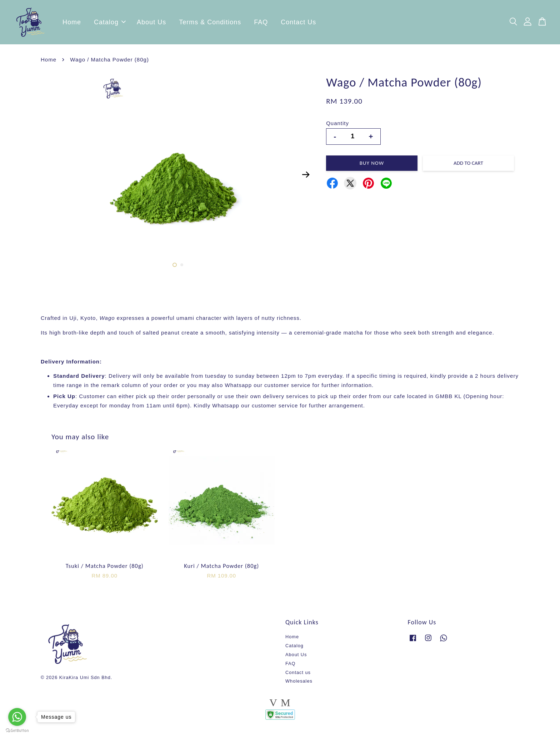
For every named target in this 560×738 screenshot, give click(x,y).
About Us (151, 23)
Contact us (298, 675)
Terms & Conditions (210, 23)
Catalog (110, 23)
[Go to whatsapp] (17, 717)
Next (306, 177)
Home (72, 23)
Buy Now (372, 165)
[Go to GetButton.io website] (17, 731)
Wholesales (299, 683)
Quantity (337, 125)
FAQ (261, 23)
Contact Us (298, 23)
